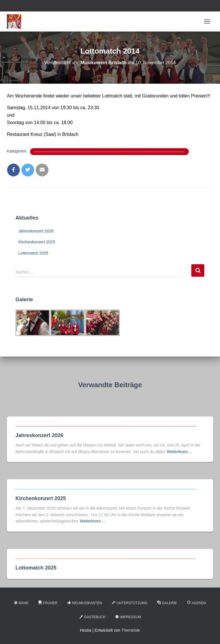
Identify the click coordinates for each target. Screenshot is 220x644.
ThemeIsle (130, 630)
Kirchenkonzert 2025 (37, 242)
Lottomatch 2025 (33, 253)
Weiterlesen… (179, 452)
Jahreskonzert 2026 (36, 231)
